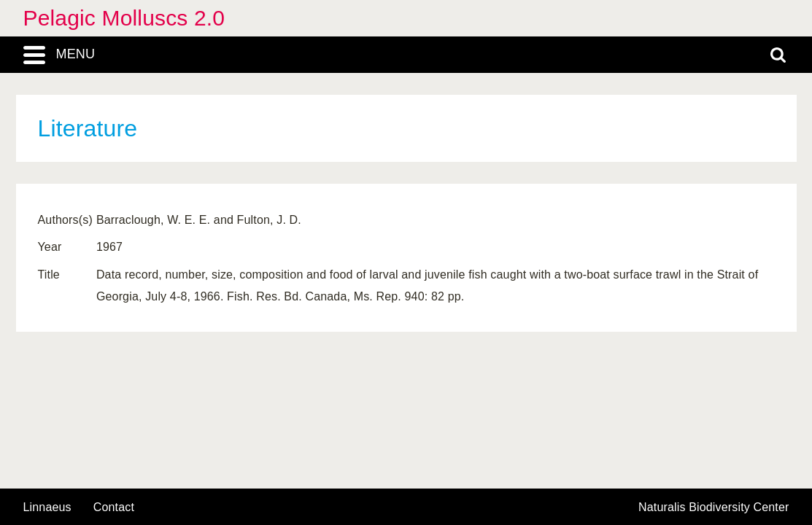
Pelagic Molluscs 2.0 (124, 18)
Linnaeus (47, 507)
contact (114, 507)
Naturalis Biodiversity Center (714, 507)
